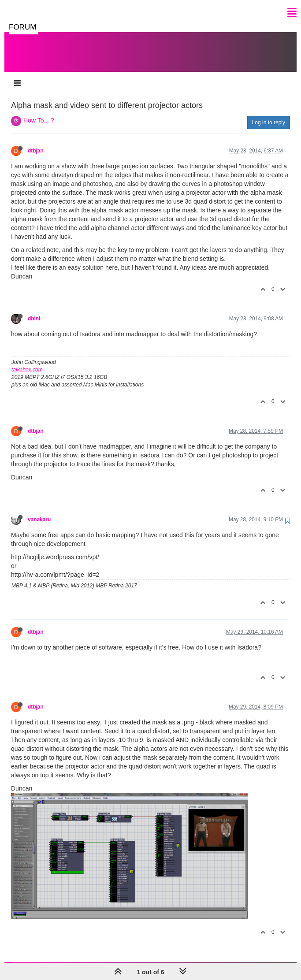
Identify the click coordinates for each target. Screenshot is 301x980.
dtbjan (36, 142)
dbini (34, 310)
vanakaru (39, 511)
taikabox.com (27, 361)
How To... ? (39, 111)
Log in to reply (269, 114)
